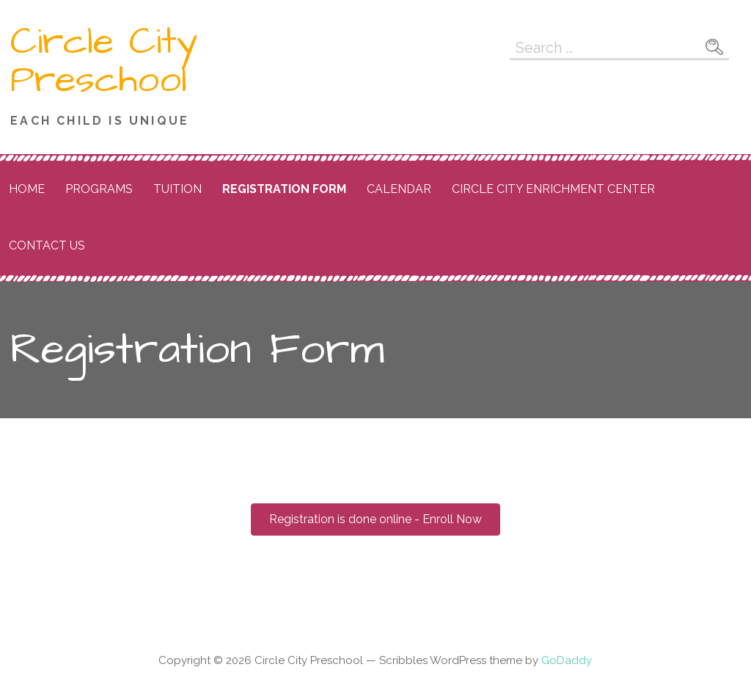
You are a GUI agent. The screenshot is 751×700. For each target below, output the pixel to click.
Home (27, 189)
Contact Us (47, 245)
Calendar (399, 189)
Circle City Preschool (104, 61)
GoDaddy (567, 660)
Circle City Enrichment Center (553, 189)
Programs (99, 189)
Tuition (177, 189)
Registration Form (284, 189)
